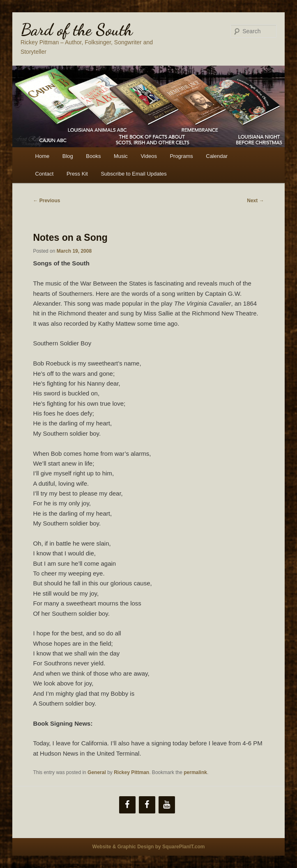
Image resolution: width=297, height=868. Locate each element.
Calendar (217, 156)
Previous (46, 201)
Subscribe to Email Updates (134, 174)
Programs (181, 156)
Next (255, 201)
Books (93, 156)
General (97, 772)
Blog (68, 156)
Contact (45, 174)
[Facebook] (127, 805)
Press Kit (77, 174)
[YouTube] (167, 805)
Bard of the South (77, 30)
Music (121, 156)
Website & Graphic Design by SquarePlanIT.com (149, 847)
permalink (195, 772)
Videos (149, 156)
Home (43, 156)
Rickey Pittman (131, 772)
